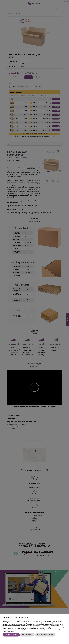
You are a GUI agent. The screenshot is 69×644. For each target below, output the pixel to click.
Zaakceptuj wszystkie (11, 635)
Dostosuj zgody (27, 635)
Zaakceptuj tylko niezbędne (45, 635)
